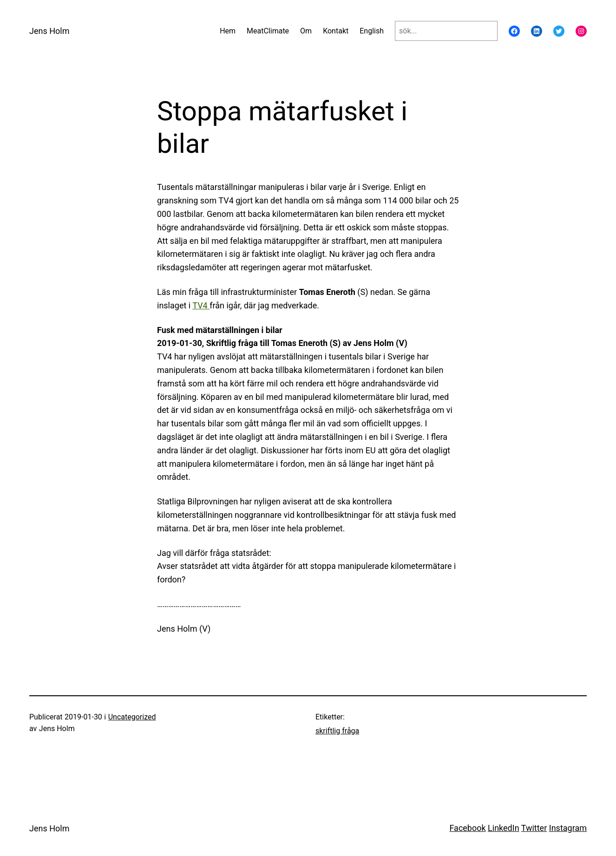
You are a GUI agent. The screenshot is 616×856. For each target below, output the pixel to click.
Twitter (534, 828)
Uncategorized (132, 717)
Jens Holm (49, 31)
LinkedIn (504, 828)
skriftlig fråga (337, 731)
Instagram (568, 828)
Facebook (467, 828)
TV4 (201, 305)
